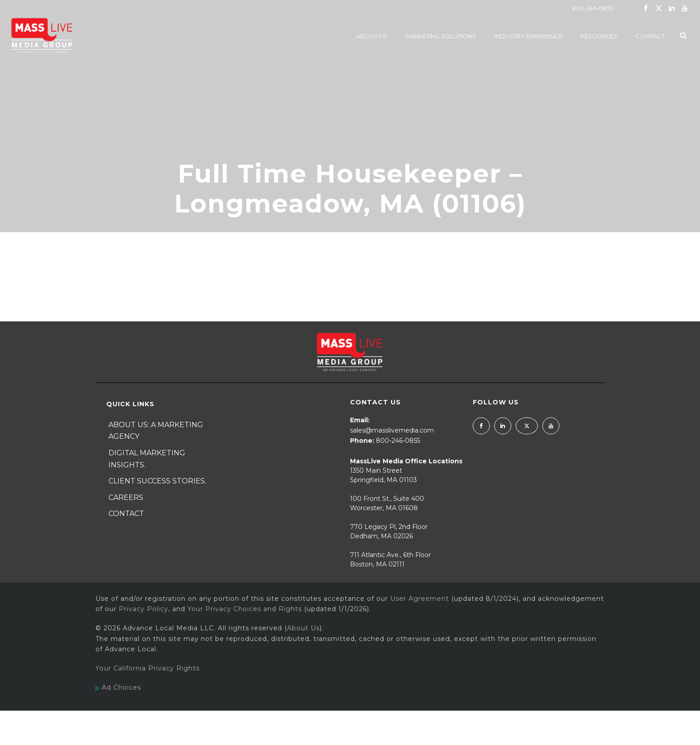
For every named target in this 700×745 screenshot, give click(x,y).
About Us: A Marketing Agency (156, 431)
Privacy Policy (144, 609)
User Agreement (420, 599)
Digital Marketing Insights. (147, 459)
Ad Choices (118, 687)
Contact (650, 36)
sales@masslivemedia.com (392, 430)
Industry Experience (528, 36)
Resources (599, 36)
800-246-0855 (592, 8)
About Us (372, 36)
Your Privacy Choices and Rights (245, 609)
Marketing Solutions (441, 36)
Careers (126, 497)
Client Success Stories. (157, 481)
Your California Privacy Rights (148, 668)
